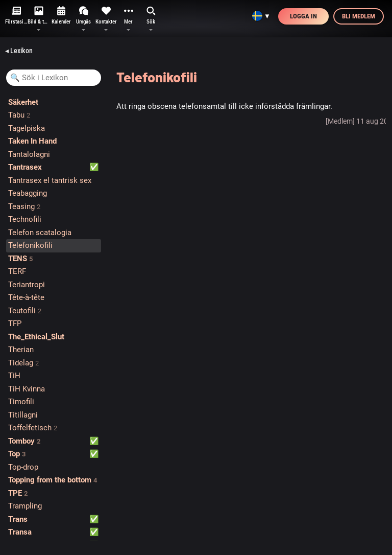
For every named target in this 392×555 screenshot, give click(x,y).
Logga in (303, 16)
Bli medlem (359, 16)
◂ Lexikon (19, 51)
